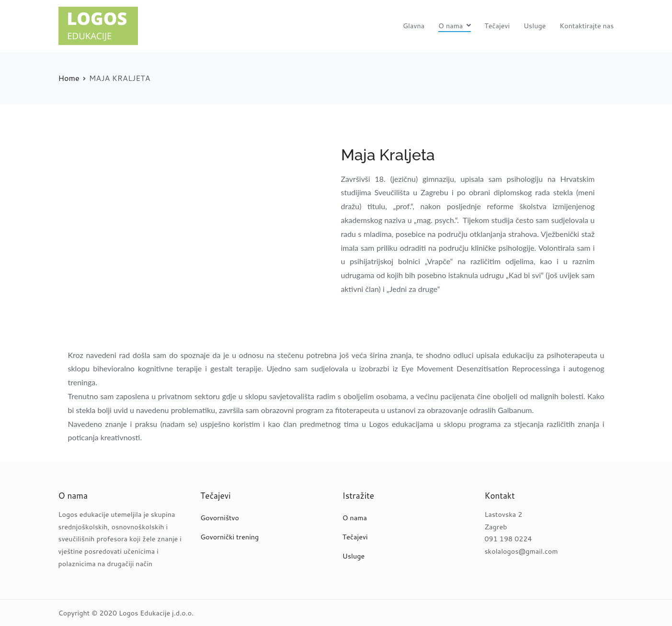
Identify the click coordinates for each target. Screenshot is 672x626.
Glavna (414, 26)
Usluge (535, 26)
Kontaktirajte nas (587, 26)
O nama (450, 26)
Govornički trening (229, 537)
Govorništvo (220, 518)
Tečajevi (497, 26)
